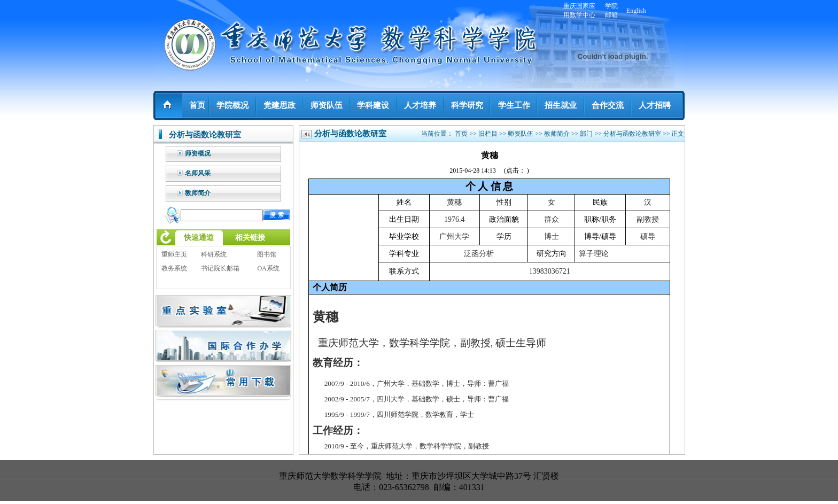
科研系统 (214, 254)
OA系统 (268, 268)
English (636, 11)
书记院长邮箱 (220, 268)
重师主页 (174, 254)
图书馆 (267, 254)
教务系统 (174, 268)
